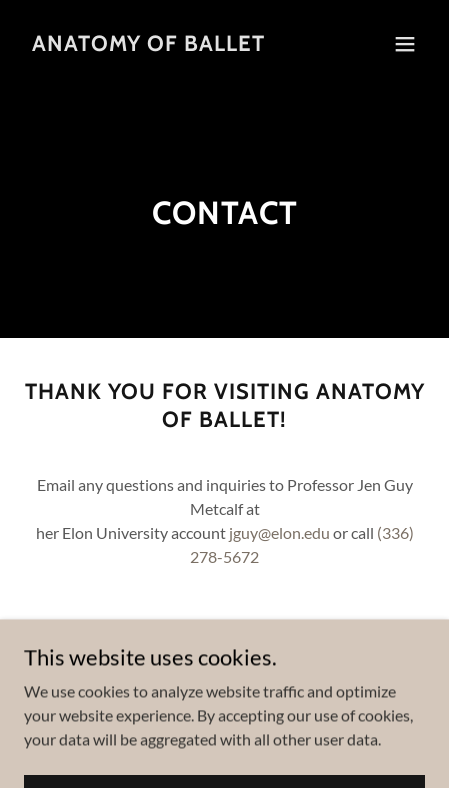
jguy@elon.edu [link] (279, 532)
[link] (148, 44)
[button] (405, 44)
